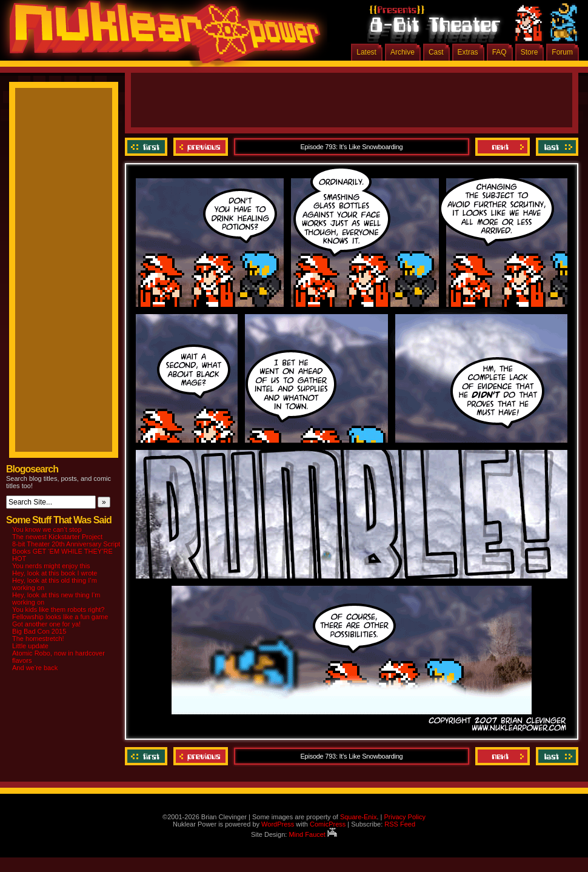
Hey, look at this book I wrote (55, 573)
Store (530, 52)
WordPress (278, 824)
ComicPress (328, 824)
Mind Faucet (313, 834)
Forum (562, 52)
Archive (403, 52)
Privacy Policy (404, 817)
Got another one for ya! (46, 624)
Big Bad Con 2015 (39, 631)
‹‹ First (148, 147)
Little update (30, 646)
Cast (436, 52)
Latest (366, 52)
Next (503, 147)
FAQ (499, 52)
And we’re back (35, 668)
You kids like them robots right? (58, 609)
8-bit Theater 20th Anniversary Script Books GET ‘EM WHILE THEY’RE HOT (66, 551)
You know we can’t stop (47, 529)
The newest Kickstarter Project (57, 537)
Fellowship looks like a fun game (60, 617)
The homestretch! (38, 639)
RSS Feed (400, 824)
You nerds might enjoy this (51, 566)
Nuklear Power (161, 36)
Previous (201, 147)
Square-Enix (359, 817)
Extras (468, 52)
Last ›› (556, 147)
